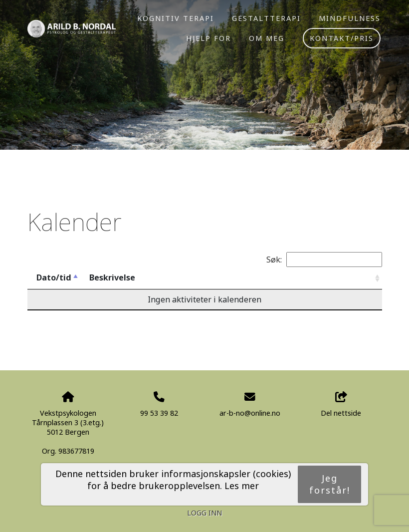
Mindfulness (350, 18)
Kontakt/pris (342, 38)
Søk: (324, 260)
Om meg (267, 38)
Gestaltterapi (266, 18)
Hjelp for (208, 38)
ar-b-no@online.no (250, 413)
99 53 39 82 (159, 413)
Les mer (242, 486)
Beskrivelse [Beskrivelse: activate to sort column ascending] (112, 277)
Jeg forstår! (330, 484)
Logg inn (204, 513)
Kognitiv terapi (176, 18)
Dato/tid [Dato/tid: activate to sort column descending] (54, 277)
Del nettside (341, 404)
